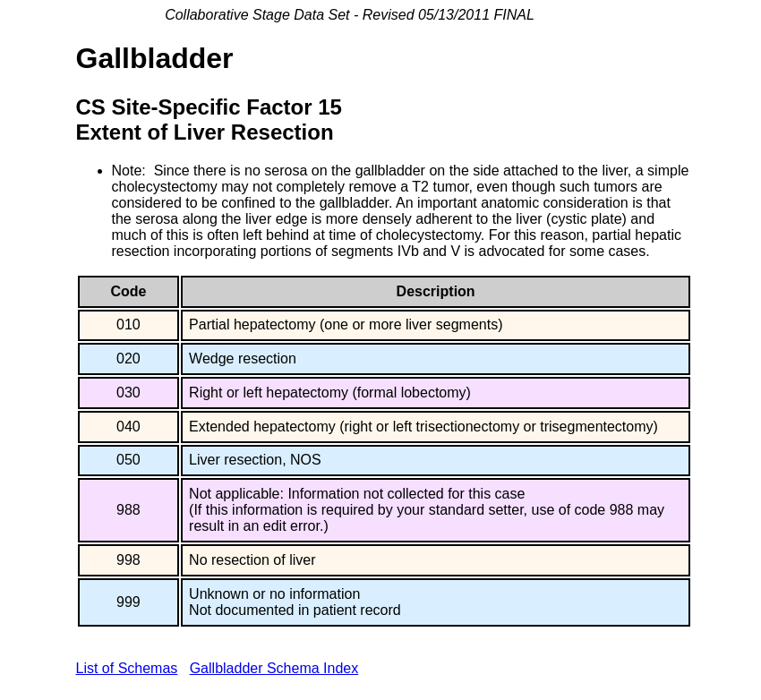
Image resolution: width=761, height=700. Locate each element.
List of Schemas (127, 668)
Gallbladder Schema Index (274, 668)
